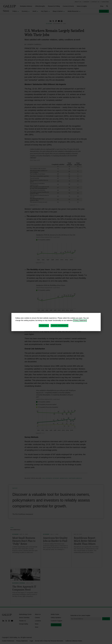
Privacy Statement (80, 320)
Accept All (44, 326)
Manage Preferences (59, 326)
